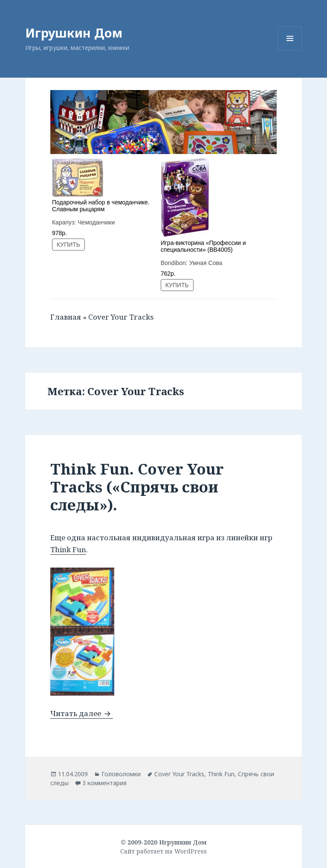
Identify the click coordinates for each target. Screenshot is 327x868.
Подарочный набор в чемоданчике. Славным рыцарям (101, 206)
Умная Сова (206, 263)
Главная (66, 317)
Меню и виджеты (290, 50)
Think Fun (68, 549)
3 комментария (104, 783)
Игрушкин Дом (74, 33)
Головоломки (121, 774)
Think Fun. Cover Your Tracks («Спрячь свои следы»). (137, 487)
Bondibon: (175, 263)
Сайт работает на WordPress (163, 851)
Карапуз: (65, 222)
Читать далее (82, 713)
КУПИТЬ (68, 245)
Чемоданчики (96, 222)
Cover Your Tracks (179, 774)
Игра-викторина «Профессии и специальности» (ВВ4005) (203, 246)
